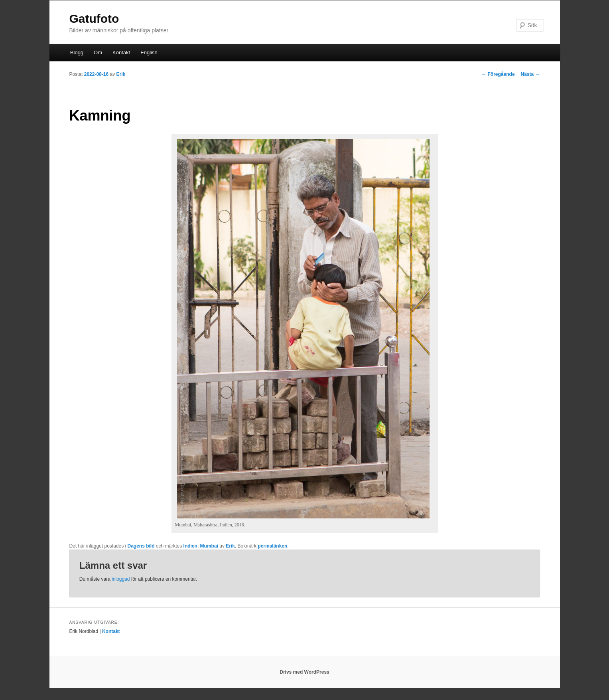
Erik (121, 74)
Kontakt (121, 52)
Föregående (498, 74)
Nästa (530, 74)
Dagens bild (141, 546)
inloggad (121, 579)
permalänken (272, 546)
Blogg (77, 52)
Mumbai (209, 546)
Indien (190, 546)
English (149, 52)
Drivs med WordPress (304, 672)
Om (98, 52)
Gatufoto (94, 19)
